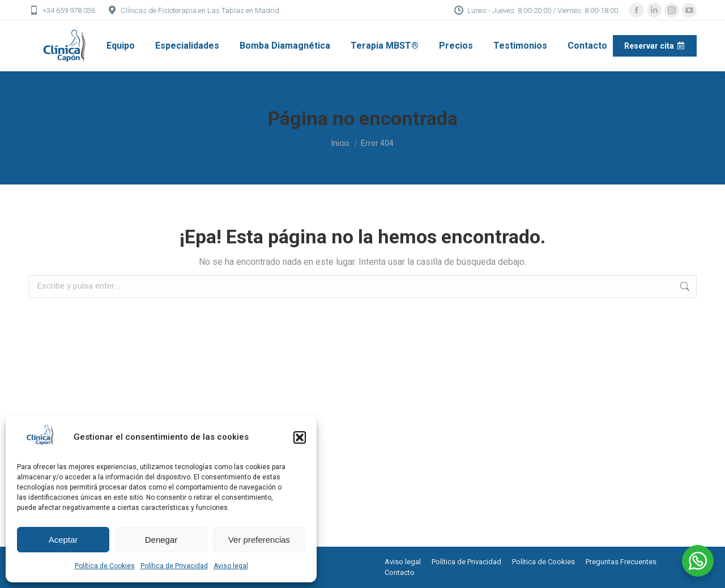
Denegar (161, 540)
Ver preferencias (259, 540)
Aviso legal (231, 566)
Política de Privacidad (174, 566)
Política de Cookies (105, 566)
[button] (300, 437)
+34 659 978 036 (62, 10)
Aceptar (63, 540)
